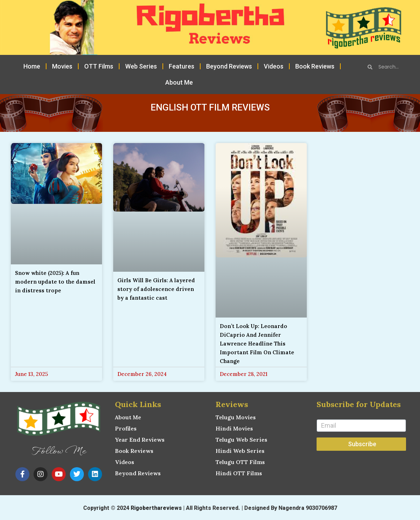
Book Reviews (315, 66)
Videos (274, 66)
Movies (62, 66)
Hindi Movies (234, 428)
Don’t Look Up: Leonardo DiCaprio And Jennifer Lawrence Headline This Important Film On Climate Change (257, 344)
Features (182, 66)
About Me (179, 82)
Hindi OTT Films (239, 473)
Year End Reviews (140, 440)
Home (32, 66)
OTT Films (99, 66)
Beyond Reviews (229, 66)
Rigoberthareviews (156, 508)
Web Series (141, 66)
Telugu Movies (236, 417)
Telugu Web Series (241, 440)
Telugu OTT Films (240, 462)
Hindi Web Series (240, 451)
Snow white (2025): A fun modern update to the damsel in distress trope (55, 282)
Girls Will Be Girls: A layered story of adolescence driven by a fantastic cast (156, 289)
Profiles (126, 428)
